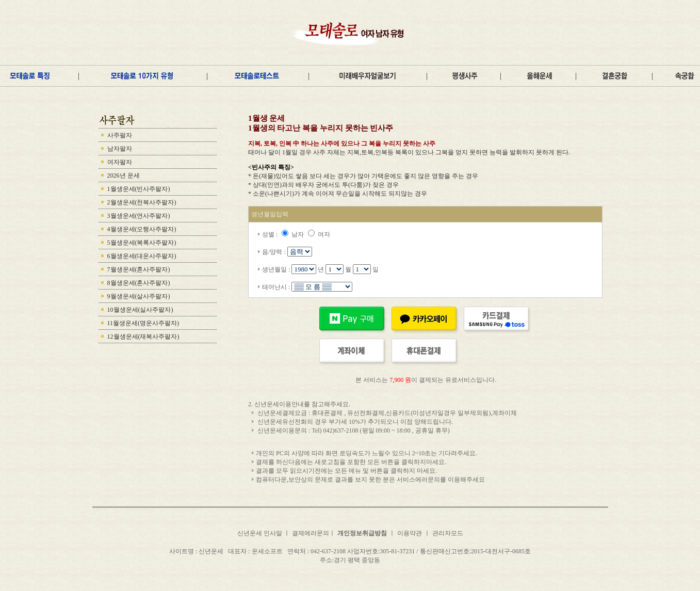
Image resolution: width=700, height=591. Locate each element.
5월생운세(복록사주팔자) (142, 243)
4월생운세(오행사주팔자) (142, 229)
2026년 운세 (124, 175)
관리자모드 (448, 533)
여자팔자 (120, 162)
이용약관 (410, 533)
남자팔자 (120, 149)
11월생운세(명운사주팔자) (143, 323)
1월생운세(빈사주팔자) (139, 189)
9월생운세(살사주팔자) (139, 296)
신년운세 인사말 (261, 533)
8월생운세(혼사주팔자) (139, 283)
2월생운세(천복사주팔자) (142, 202)
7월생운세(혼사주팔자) (139, 269)
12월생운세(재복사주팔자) (143, 337)
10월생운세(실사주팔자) (140, 310)
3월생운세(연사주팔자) (139, 216)
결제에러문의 (311, 533)
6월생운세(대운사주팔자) (142, 256)
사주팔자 (120, 135)
